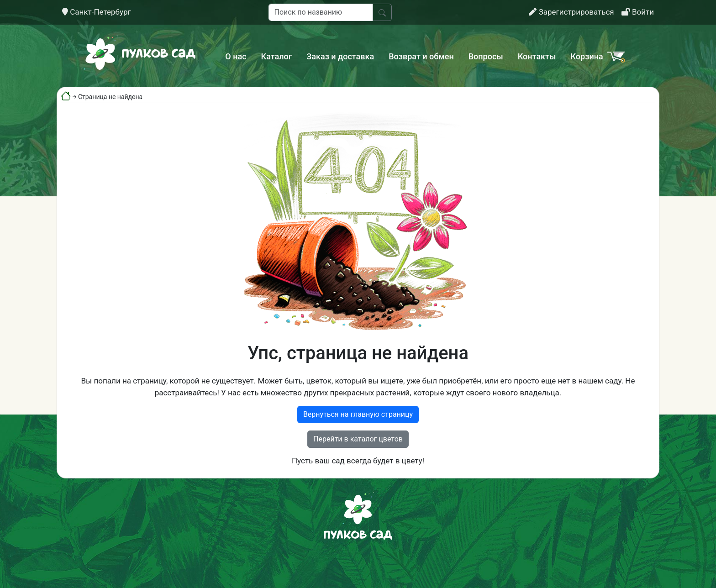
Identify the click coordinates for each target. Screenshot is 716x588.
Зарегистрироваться (571, 12)
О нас (236, 56)
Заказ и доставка (340, 56)
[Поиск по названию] (321, 12)
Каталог (277, 56)
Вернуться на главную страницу (358, 414)
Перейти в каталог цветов (358, 439)
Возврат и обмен (421, 56)
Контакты (537, 56)
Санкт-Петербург (97, 12)
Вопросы (486, 56)
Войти (638, 12)
